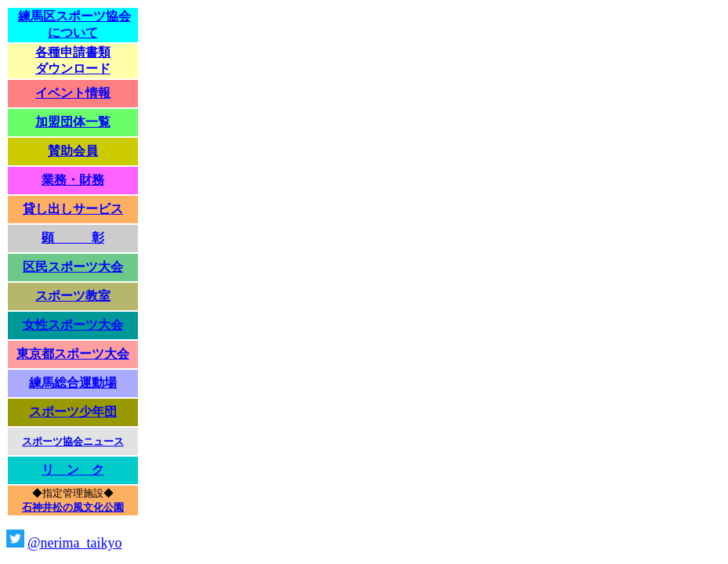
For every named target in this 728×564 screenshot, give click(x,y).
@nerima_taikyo (75, 543)
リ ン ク (73, 470)
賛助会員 (73, 151)
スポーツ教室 (73, 296)
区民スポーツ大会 (73, 267)
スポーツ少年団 (73, 412)
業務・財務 (73, 180)
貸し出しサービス (73, 209)
